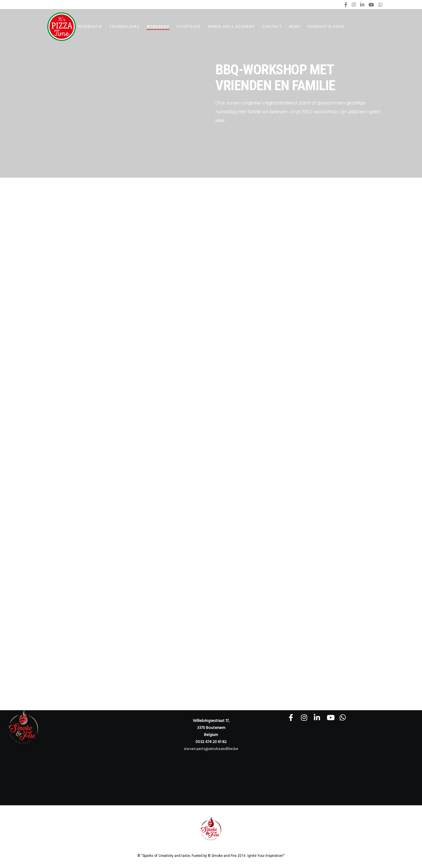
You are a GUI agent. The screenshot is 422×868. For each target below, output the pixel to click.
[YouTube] (371, 5)
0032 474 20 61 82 (211, 742)
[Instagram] (354, 5)
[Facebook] (346, 5)
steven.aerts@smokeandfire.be (211, 749)
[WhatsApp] (380, 5)
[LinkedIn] (362, 5)
